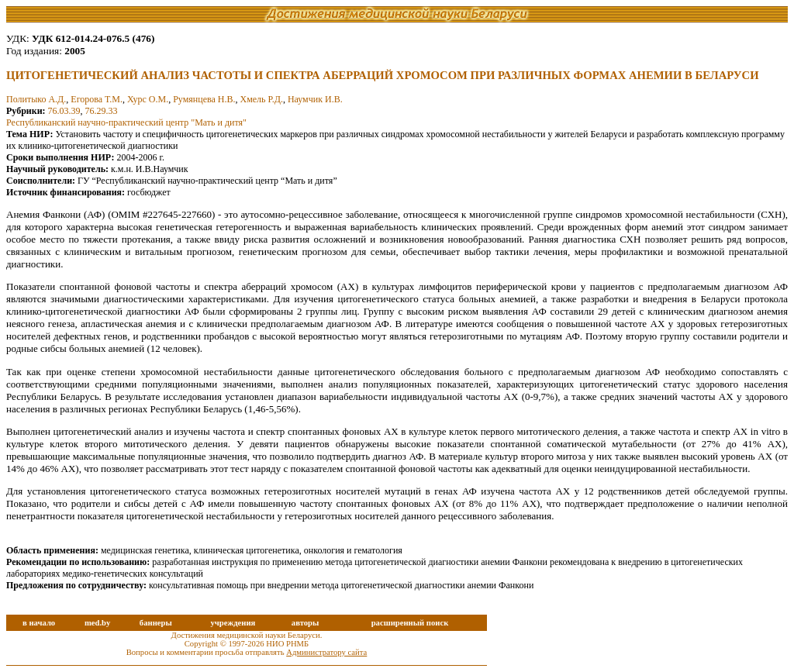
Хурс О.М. (148, 99)
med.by (97, 623)
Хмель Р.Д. (261, 99)
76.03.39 (64, 111)
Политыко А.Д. (36, 99)
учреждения (233, 623)
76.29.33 (102, 111)
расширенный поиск (410, 623)
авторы (306, 623)
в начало (39, 623)
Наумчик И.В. (315, 99)
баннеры (156, 623)
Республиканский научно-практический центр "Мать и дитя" (126, 122)
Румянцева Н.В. (204, 99)
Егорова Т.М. (97, 99)
